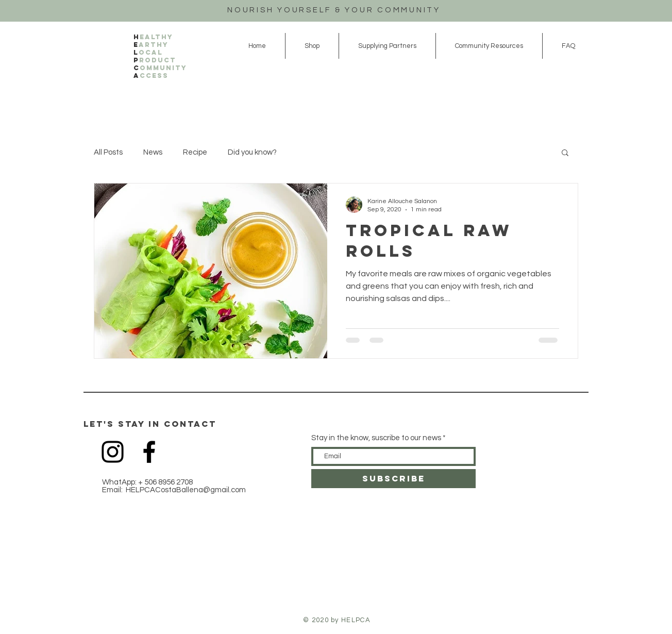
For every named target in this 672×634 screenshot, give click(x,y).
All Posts (108, 152)
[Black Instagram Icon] (113, 452)
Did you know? (252, 152)
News (153, 152)
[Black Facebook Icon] (149, 452)
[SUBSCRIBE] (393, 479)
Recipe (195, 152)
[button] (565, 153)
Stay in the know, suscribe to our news (376, 438)
